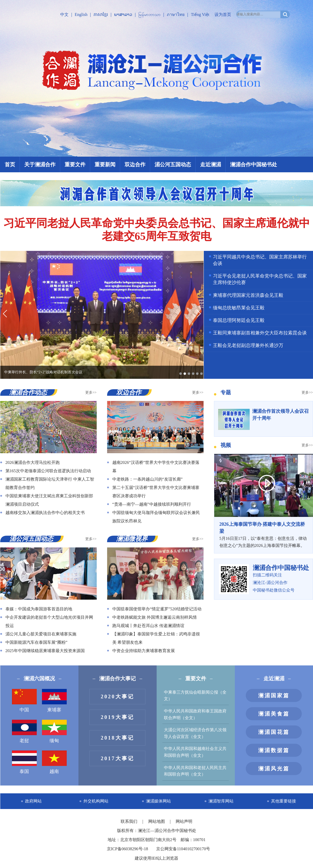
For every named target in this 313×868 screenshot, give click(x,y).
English (81, 14)
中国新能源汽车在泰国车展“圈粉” (36, 642)
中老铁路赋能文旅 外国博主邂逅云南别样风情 (155, 617)
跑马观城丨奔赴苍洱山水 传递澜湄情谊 (148, 626)
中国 (24, 701)
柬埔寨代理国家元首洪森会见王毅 (248, 295)
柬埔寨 (54, 701)
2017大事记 (118, 758)
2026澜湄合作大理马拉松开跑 (33, 462)
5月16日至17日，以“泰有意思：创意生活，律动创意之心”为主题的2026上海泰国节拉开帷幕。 (263, 534)
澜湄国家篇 (274, 695)
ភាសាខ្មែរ (101, 14)
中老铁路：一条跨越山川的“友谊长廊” (148, 479)
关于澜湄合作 (40, 164)
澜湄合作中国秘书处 (254, 164)
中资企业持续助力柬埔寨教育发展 (144, 651)
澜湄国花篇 (274, 732)
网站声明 (184, 821)
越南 (54, 762)
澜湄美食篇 (274, 714)
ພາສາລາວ (123, 14)
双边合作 (135, 164)
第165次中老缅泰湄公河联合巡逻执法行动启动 (48, 471)
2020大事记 (118, 696)
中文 (64, 14)
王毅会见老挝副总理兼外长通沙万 (248, 345)
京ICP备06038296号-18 (127, 849)
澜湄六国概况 (39, 678)
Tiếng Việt (200, 14)
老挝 (24, 731)
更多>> (91, 392)
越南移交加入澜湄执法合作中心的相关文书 (45, 513)
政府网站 (33, 801)
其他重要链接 (284, 801)
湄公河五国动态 (173, 164)
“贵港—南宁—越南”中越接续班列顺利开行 (152, 504)
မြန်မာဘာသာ (149, 14)
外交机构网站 (96, 801)
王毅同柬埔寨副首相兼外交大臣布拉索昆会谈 (260, 333)
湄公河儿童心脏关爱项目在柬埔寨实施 (41, 634)
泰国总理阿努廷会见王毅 (239, 320)
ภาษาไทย (176, 14)
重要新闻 (105, 164)
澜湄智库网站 (221, 801)
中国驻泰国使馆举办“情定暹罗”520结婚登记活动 (157, 609)
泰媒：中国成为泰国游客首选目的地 (39, 609)
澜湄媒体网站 (158, 801)
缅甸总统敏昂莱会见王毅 (239, 308)
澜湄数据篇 (274, 750)
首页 (10, 164)
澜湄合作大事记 (118, 678)
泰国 (24, 762)
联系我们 (130, 821)
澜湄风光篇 (274, 769)
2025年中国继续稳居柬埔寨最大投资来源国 (45, 651)
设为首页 (223, 14)
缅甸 (54, 731)
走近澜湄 (211, 164)
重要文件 (75, 164)
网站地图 (157, 821)
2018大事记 (118, 738)
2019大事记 (118, 717)
